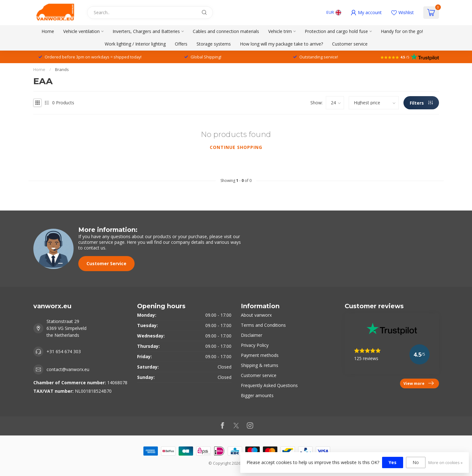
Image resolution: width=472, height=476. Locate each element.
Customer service (350, 44)
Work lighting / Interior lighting (135, 44)
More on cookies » (445, 463)
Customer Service (106, 263)
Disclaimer (252, 335)
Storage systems (214, 44)
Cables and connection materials (226, 31)
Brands (62, 69)
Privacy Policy (255, 345)
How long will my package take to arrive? (281, 44)
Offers (181, 44)
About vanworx (256, 315)
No (416, 462)
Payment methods (260, 355)
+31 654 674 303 (64, 351)
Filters (421, 103)
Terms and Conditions (263, 325)
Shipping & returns (260, 365)
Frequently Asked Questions (269, 385)
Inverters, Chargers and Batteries (146, 31)
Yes (393, 462)
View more (419, 383)
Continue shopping (236, 147)
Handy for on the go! (402, 31)
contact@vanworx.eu (68, 369)
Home (48, 31)
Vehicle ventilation (81, 31)
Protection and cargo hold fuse (336, 31)
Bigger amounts (257, 395)
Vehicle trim (280, 31)
